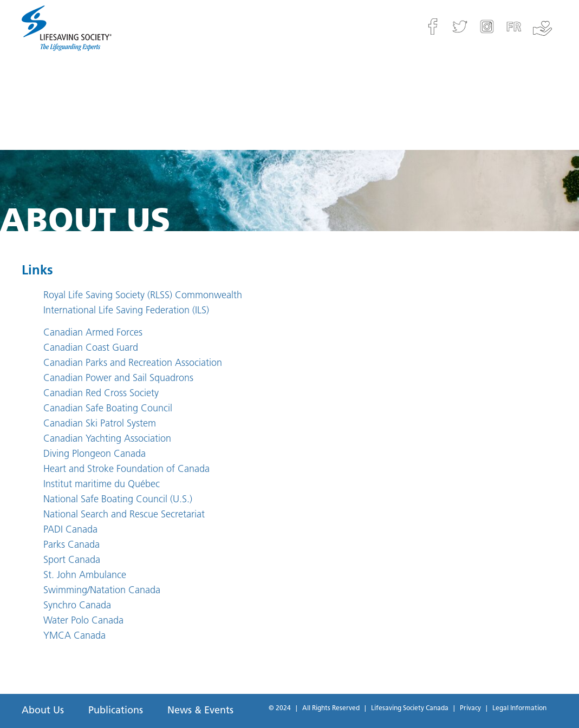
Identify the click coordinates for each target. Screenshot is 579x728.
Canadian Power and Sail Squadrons (118, 379)
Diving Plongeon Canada (95, 454)
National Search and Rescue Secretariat (124, 515)
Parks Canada (71, 545)
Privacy (470, 709)
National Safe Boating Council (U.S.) (118, 500)
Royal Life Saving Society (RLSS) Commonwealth (143, 296)
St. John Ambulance (85, 576)
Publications (116, 711)
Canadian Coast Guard (91, 348)
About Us (43, 711)
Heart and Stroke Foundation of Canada (126, 470)
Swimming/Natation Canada (102, 591)
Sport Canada (72, 560)
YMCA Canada (74, 636)
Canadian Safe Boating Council (108, 409)
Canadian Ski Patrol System (100, 424)
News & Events (200, 711)
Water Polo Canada (83, 621)
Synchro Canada (77, 606)
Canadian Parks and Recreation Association (133, 363)
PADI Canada (70, 530)
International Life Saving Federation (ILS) (126, 311)
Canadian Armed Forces (93, 333)
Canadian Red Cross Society (101, 394)
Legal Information (519, 709)
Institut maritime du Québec (102, 485)
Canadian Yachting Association (107, 439)
